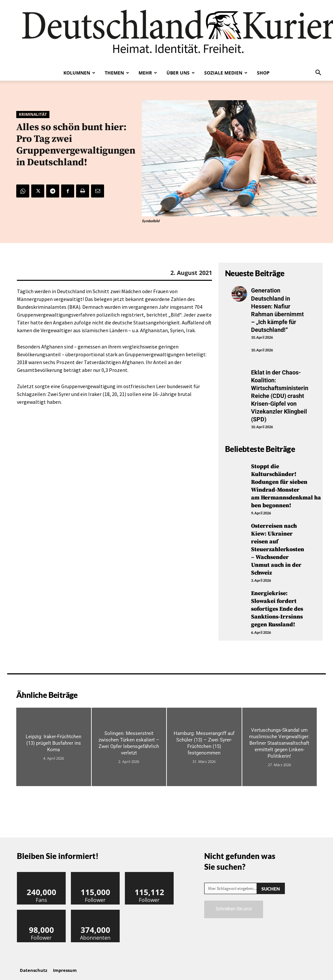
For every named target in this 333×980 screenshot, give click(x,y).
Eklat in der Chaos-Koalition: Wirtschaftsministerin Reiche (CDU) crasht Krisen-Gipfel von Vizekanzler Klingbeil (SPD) (280, 394)
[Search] (271, 882)
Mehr (148, 73)
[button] (318, 73)
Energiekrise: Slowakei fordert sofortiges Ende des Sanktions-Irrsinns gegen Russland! (277, 603)
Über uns (181, 73)
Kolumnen (79, 73)
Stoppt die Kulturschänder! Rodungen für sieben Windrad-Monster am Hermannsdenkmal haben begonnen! (286, 483)
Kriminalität (33, 115)
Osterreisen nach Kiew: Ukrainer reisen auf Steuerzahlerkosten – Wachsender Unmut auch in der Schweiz (278, 544)
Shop (263, 73)
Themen (117, 73)
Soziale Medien (226, 73)
